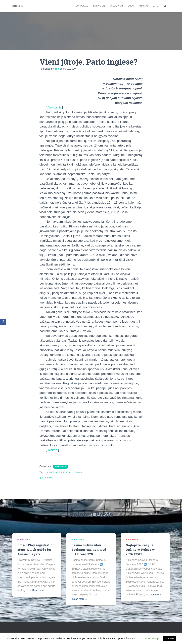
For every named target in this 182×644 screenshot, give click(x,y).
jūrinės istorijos (74, 472)
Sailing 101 (99, 6)
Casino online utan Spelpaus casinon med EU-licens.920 (89, 549)
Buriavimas (82, 6)
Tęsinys (53, 450)
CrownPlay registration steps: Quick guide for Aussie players (36, 549)
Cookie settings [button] (151, 638)
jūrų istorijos (47, 478)
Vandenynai (116, 6)
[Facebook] (3, 322)
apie (156, 6)
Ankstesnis (55, 107)
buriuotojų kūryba (55, 472)
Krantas (144, 6)
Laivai (131, 6)
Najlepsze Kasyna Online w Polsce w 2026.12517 (140, 549)
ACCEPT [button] (170, 639)
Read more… (40, 590)
